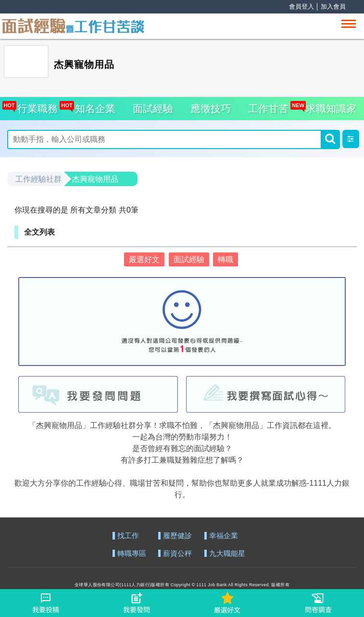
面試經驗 (153, 108)
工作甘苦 (268, 108)
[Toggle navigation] (349, 24)
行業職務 (35, 106)
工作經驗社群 (38, 179)
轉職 (226, 259)
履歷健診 (177, 536)
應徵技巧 (211, 108)
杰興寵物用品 (95, 179)
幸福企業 (224, 536)
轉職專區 (132, 554)
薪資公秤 (177, 554)
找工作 (128, 536)
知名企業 (93, 106)
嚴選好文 (144, 259)
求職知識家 (328, 106)
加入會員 (333, 6)
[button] (351, 139)
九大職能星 (227, 554)
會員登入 (301, 6)
